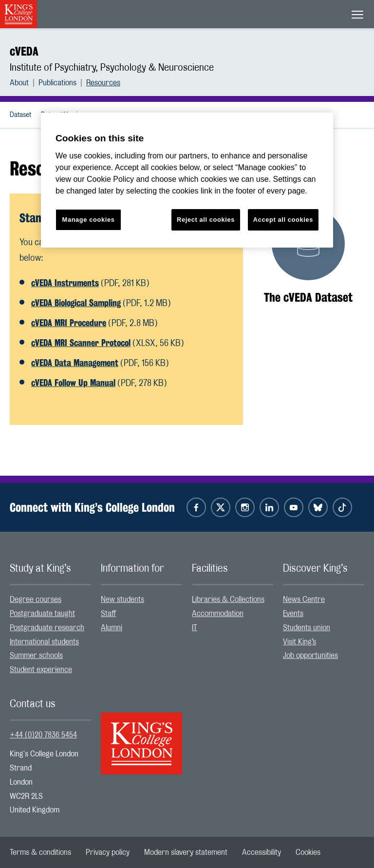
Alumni (112, 628)
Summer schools (36, 656)
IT (195, 628)
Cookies (308, 852)
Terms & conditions (40, 852)
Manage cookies (89, 220)
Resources (103, 83)
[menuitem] (24, 83)
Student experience (41, 670)
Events (293, 614)
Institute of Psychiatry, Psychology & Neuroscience (112, 68)
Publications (57, 83)
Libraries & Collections (228, 599)
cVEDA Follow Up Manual (73, 383)
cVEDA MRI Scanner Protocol (81, 343)
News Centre (304, 599)
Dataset (20, 115)
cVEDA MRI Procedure (69, 323)
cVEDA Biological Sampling (76, 303)
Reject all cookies (206, 220)
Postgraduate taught (42, 614)
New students (122, 599)
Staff (108, 614)
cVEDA (24, 51)
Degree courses (36, 599)
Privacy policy (108, 852)
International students (44, 642)
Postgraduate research (47, 628)
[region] (187, 180)
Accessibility (262, 852)
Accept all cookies (283, 220)
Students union (307, 628)
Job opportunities (310, 656)
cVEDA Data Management (75, 363)
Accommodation (218, 614)
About (19, 83)
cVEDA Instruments (65, 283)
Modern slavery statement (186, 852)
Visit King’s (299, 642)
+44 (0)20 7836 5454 (43, 735)
